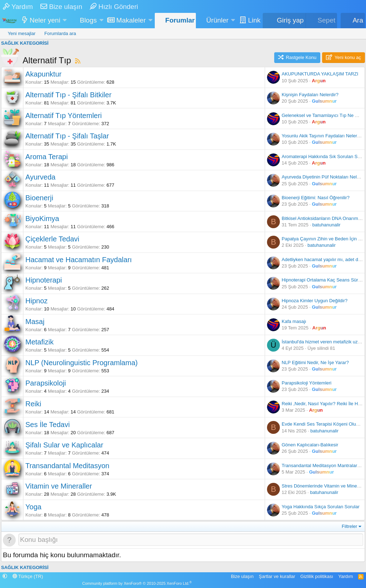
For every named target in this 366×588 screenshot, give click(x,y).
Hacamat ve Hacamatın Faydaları (79, 260)
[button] (65, 21)
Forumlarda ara (60, 33)
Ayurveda (40, 177)
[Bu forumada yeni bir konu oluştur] (191, 540)
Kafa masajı (294, 321)
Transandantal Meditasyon (67, 466)
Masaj (35, 322)
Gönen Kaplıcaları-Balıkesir (310, 445)
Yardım (18, 7)
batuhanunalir (327, 225)
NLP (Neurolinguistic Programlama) (81, 363)
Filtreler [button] (349, 526)
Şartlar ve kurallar (277, 576)
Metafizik (39, 342)
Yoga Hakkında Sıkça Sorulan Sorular (321, 507)
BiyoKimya (42, 219)
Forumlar (180, 20)
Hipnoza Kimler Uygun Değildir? (315, 301)
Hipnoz (36, 301)
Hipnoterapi (44, 280)
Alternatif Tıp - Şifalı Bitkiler (68, 95)
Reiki (33, 404)
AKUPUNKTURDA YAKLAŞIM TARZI (320, 74)
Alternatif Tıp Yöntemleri (64, 116)
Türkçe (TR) (28, 576)
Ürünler (217, 20)
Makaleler (131, 20)
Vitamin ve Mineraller (59, 486)
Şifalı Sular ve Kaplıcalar (64, 445)
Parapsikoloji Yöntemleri (306, 383)
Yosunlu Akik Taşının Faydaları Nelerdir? (323, 136)
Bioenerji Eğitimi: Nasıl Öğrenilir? (316, 198)
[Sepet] (322, 21)
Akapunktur (43, 74)
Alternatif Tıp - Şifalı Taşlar (67, 136)
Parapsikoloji (46, 383)
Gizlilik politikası (317, 576)
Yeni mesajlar (22, 33)
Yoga (33, 507)
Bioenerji (39, 198)
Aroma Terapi (47, 157)
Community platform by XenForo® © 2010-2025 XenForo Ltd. (137, 583)
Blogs (88, 20)
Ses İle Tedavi (48, 425)
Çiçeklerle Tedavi (52, 239)
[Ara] (353, 21)
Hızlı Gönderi (114, 7)
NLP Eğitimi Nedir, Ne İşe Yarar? (315, 362)
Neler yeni (45, 20)
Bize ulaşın (61, 7)
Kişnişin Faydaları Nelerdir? (310, 95)
